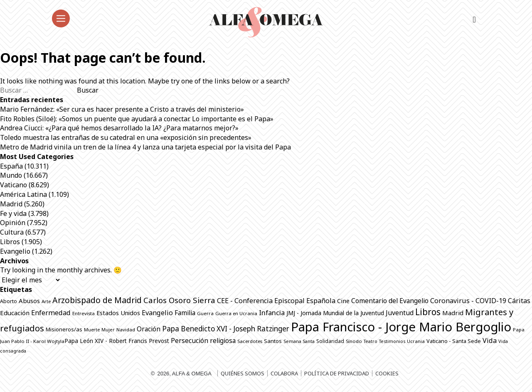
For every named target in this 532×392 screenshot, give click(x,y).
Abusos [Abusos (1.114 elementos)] (29, 301)
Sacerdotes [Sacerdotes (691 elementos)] (250, 341)
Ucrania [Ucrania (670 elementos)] (416, 341)
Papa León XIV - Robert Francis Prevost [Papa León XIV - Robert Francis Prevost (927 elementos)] (117, 341)
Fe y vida (13, 213)
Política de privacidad (337, 373)
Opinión (13, 223)
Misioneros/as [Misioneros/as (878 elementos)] (64, 329)
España (11, 166)
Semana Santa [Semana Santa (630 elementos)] (299, 341)
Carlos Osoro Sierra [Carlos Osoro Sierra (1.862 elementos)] (179, 300)
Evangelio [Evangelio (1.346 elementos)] (157, 313)
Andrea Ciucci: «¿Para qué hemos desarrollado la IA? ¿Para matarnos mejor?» (119, 128)
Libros (10, 242)
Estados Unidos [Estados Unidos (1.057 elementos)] (118, 313)
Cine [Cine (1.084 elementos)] (343, 301)
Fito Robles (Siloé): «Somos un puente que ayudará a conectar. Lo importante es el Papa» (137, 119)
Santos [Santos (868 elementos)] (273, 341)
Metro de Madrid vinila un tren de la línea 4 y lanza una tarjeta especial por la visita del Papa (145, 147)
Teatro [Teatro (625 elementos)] (371, 341)
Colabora (284, 373)
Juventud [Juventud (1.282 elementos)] (400, 313)
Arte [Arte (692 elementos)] (46, 301)
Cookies (387, 373)
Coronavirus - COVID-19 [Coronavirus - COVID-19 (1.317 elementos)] (468, 301)
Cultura (12, 232)
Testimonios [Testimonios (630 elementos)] (392, 341)
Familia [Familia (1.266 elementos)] (185, 313)
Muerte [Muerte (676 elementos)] (92, 330)
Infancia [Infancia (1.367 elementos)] (272, 312)
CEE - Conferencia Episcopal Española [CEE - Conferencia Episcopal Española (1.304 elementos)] (276, 301)
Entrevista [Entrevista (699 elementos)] (84, 313)
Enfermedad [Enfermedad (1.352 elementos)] (51, 313)
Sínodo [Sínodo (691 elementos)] (354, 341)
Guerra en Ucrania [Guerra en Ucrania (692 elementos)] (236, 313)
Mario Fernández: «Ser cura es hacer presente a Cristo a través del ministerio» (122, 109)
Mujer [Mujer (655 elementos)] (108, 330)
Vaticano (14, 185)
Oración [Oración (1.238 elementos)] (149, 329)
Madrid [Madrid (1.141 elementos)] (453, 313)
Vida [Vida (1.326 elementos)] (490, 341)
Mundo (11, 175)
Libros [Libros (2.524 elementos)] (428, 312)
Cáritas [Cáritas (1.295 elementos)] (519, 301)
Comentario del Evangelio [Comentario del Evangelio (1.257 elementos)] (390, 301)
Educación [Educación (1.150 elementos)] (15, 313)
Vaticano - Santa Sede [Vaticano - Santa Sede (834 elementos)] (454, 341)
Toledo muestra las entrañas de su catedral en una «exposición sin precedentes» (126, 137)
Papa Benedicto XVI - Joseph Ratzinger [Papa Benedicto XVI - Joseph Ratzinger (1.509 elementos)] (226, 329)
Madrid (11, 204)
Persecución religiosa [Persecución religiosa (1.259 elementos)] (203, 341)
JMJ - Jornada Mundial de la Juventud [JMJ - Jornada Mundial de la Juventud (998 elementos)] (335, 313)
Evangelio (15, 251)
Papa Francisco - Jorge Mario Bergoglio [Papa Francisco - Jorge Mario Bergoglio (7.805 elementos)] (401, 327)
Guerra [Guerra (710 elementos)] (205, 313)
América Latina (23, 194)
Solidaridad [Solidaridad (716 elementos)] (330, 341)
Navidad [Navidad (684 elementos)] (126, 330)
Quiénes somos (243, 373)
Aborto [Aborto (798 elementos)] (9, 301)
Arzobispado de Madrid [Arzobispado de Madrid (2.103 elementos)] (97, 300)
